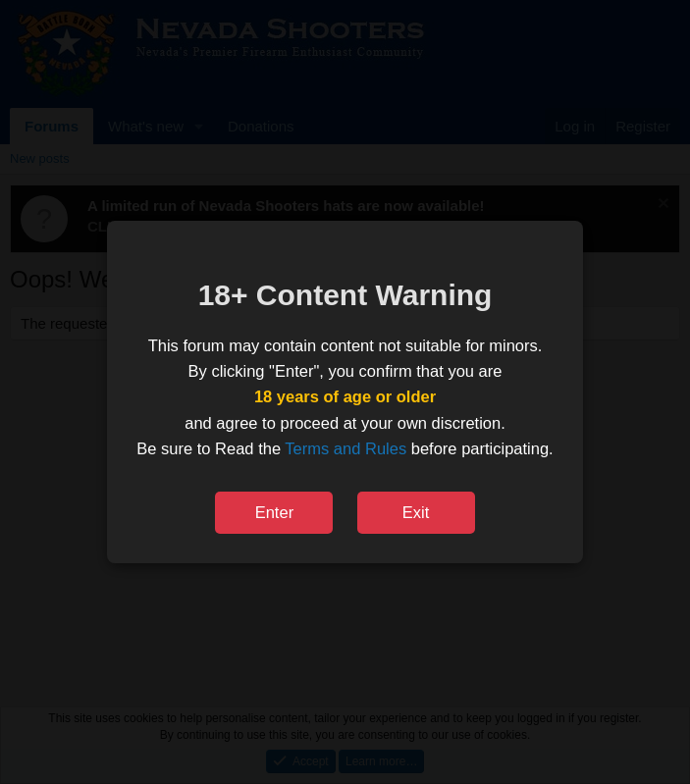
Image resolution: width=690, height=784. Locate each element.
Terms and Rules (345, 448)
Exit (416, 512)
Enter (274, 512)
